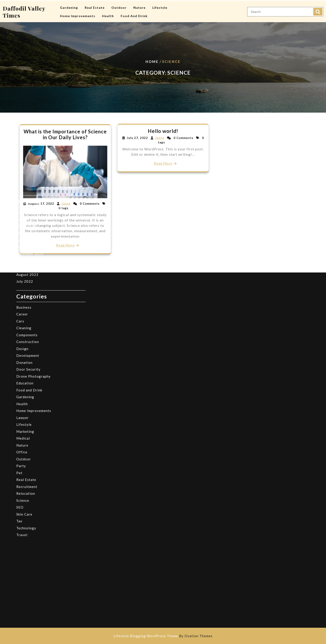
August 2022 (27, 207)
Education (25, 316)
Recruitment (27, 419)
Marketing (25, 364)
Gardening (69, 7)
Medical (23, 371)
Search (318, 11)
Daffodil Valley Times (24, 11)
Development (28, 289)
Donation (24, 295)
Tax (19, 454)
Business (24, 240)
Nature (139, 7)
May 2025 (25, 159)
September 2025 (30, 145)
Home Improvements (78, 15)
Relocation (26, 426)
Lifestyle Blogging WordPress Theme (163, 636)
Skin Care (24, 447)
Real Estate (95, 7)
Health (108, 15)
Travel (22, 468)
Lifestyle (160, 7)
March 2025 (27, 166)
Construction (28, 275)
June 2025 (25, 152)
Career (22, 247)
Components (27, 268)
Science (23, 433)
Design (22, 282)
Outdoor (119, 7)
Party (21, 399)
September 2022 (30, 201)
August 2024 (27, 173)
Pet (19, 406)
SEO (20, 440)
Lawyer (23, 350)
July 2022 (25, 214)
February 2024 (29, 180)
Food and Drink (134, 15)
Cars (20, 254)
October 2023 (28, 194)
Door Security (28, 302)
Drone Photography (34, 309)
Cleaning (24, 261)
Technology (26, 461)
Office (22, 385)
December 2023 (30, 187)
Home (152, 62)
